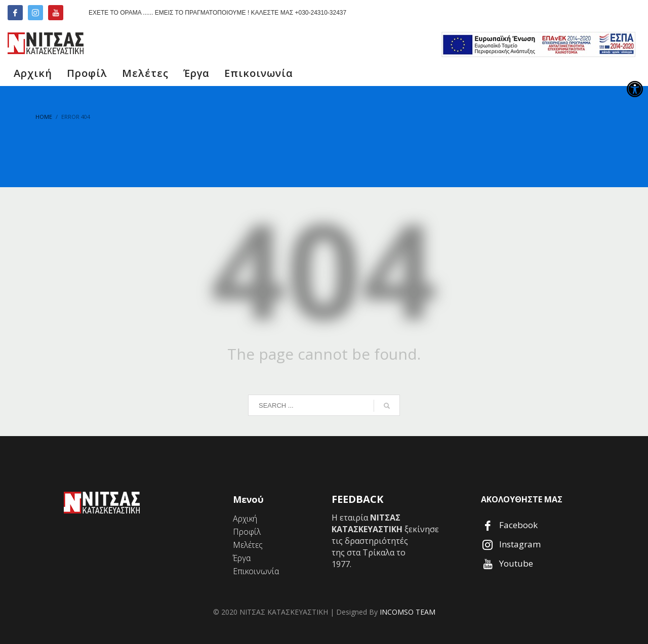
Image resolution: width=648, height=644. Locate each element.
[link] (635, 89)
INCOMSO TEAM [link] (408, 612)
